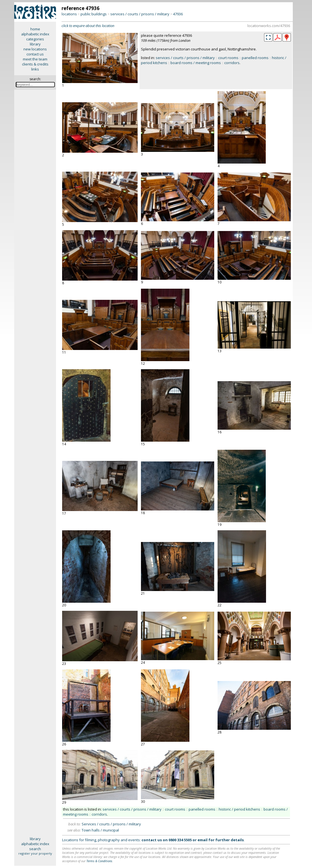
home (35, 29)
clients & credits (35, 64)
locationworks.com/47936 (269, 26)
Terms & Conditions (99, 861)
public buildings (94, 14)
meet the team (35, 59)
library (35, 44)
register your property (35, 853)
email (203, 840)
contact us (35, 54)
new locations (35, 49)
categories (35, 39)
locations (69, 14)
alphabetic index (35, 34)
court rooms (228, 58)
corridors (232, 63)
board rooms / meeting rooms (196, 63)
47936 (178, 14)
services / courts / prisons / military (140, 14)
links (35, 69)
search (35, 849)
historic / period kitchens (239, 809)
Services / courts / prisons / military (111, 824)
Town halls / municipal (100, 830)
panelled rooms (255, 58)
